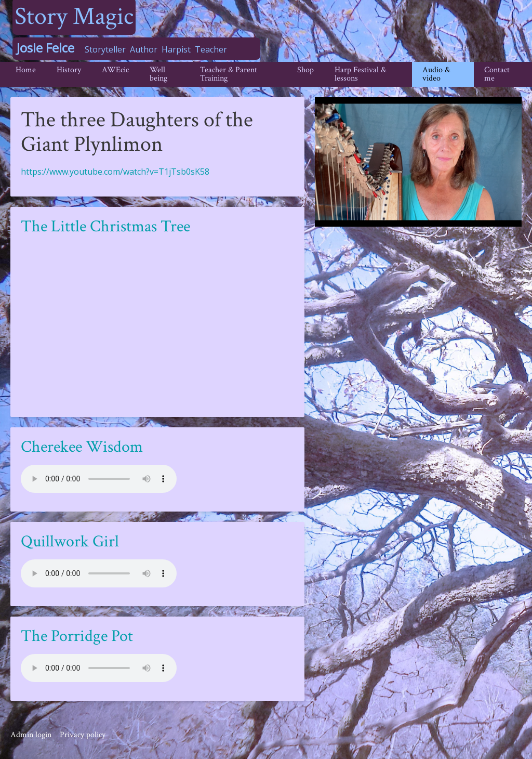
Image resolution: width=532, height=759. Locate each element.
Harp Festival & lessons (360, 74)
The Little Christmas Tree (105, 226)
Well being (158, 74)
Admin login (31, 735)
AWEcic (115, 70)
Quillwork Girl (70, 541)
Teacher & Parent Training (229, 74)
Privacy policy (83, 735)
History (69, 70)
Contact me (497, 74)
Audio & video (436, 74)
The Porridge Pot (77, 636)
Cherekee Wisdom (82, 447)
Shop (305, 70)
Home (26, 70)
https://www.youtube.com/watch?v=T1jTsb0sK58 (115, 172)
